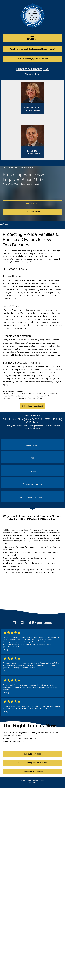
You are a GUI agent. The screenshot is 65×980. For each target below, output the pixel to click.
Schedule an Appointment (32, 406)
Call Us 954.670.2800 (32, 754)
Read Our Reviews (32, 203)
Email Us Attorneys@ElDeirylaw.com (32, 763)
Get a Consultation (32, 212)
